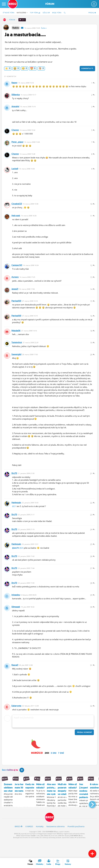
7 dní (61, 771)
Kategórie (22, 13)
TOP (35, 13)
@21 (14, 518)
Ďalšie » (44, 28)
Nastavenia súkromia (55, 844)
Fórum (50, 4)
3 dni (54, 771)
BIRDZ (5, 20)
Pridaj (84, 750)
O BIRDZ (29, 844)
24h (47, 771)
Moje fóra (57, 13)
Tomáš (33, 854)
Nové (9, 13)
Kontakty (40, 844)
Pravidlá (76, 844)
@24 (21, 561)
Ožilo (46, 13)
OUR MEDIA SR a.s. (52, 850)
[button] (90, 821)
